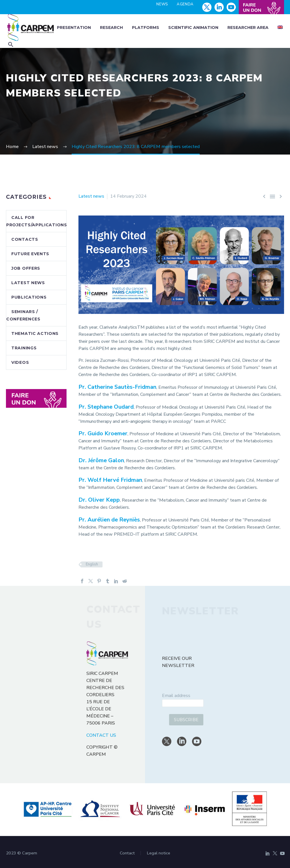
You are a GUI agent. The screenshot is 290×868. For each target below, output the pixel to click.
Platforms (146, 28)
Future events (30, 254)
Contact (127, 853)
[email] (183, 703)
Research (111, 28)
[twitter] (167, 741)
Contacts (25, 239)
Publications (29, 297)
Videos (20, 362)
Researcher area (248, 28)
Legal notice (158, 853)
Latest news (91, 196)
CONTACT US (101, 735)
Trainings (24, 348)
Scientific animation (193, 28)
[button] (11, 44)
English (92, 564)
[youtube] (197, 741)
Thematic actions (35, 333)
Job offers (26, 268)
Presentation (74, 28)
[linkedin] (182, 741)
